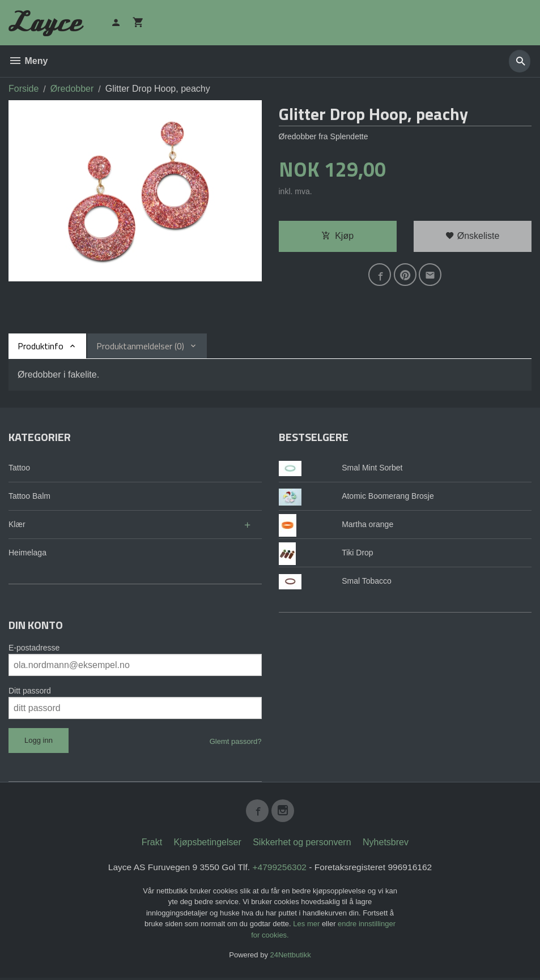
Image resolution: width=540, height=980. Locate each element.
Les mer (307, 926)
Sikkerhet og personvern (302, 844)
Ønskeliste (472, 236)
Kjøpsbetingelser (208, 844)
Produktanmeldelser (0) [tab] (140, 346)
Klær (17, 524)
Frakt (152, 844)
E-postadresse (34, 648)
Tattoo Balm (29, 496)
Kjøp (337, 236)
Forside (24, 89)
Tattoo (19, 468)
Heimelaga (27, 553)
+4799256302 (280, 869)
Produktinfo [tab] (41, 346)
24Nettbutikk (291, 958)
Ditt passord (30, 691)
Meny (28, 61)
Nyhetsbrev (386, 844)
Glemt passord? (236, 741)
